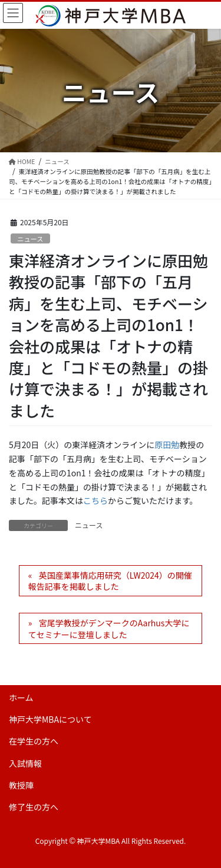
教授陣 (21, 785)
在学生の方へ (34, 741)
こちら (95, 500)
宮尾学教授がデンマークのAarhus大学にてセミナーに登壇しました (109, 629)
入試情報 (25, 763)
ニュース (30, 239)
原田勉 (167, 445)
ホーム (21, 697)
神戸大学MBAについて (50, 719)
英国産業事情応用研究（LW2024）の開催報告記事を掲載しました (110, 581)
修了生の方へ (34, 807)
